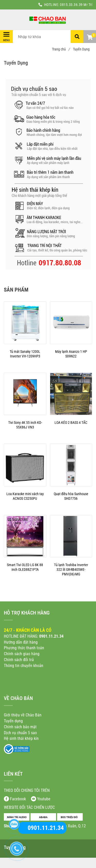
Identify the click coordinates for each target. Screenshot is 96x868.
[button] (90, 38)
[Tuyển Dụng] (48, 20)
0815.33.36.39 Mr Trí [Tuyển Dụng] (76, 5)
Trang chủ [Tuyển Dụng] (61, 49)
